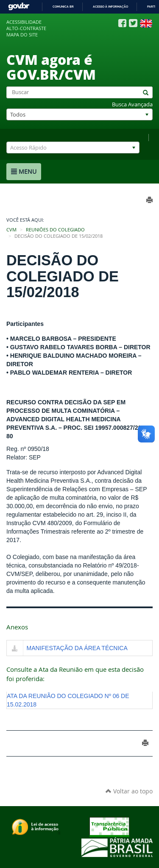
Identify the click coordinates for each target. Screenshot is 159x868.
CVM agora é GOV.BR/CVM (51, 67)
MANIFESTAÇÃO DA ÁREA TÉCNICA (77, 648)
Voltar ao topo (129, 791)
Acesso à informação (110, 7)
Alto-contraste (26, 28)
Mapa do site (22, 35)
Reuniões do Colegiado (55, 230)
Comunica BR (63, 7)
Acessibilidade (24, 22)
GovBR (19, 7)
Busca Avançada (132, 104)
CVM (11, 230)
